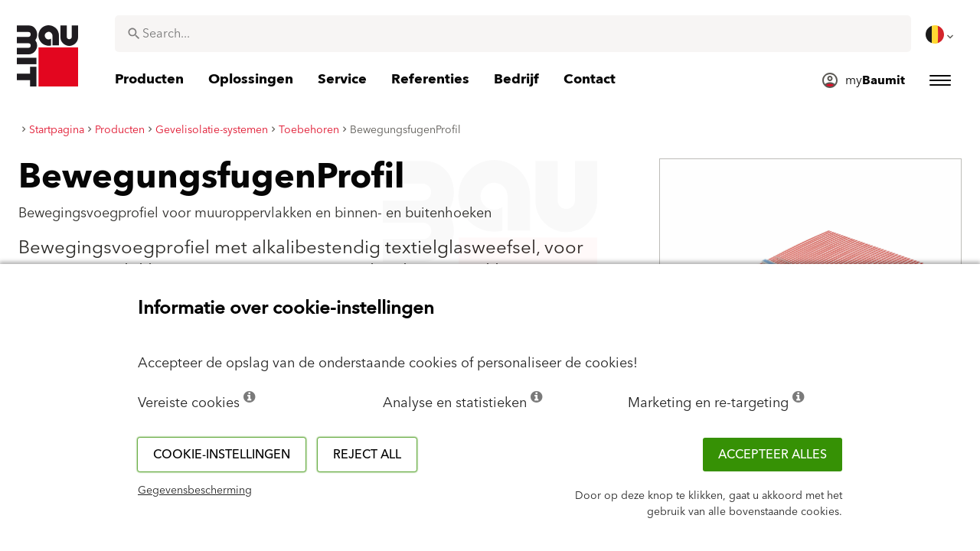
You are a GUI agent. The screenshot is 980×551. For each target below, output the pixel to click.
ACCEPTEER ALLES (773, 455)
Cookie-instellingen (222, 455)
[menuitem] (941, 34)
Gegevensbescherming (195, 491)
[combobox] (513, 34)
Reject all (367, 455)
